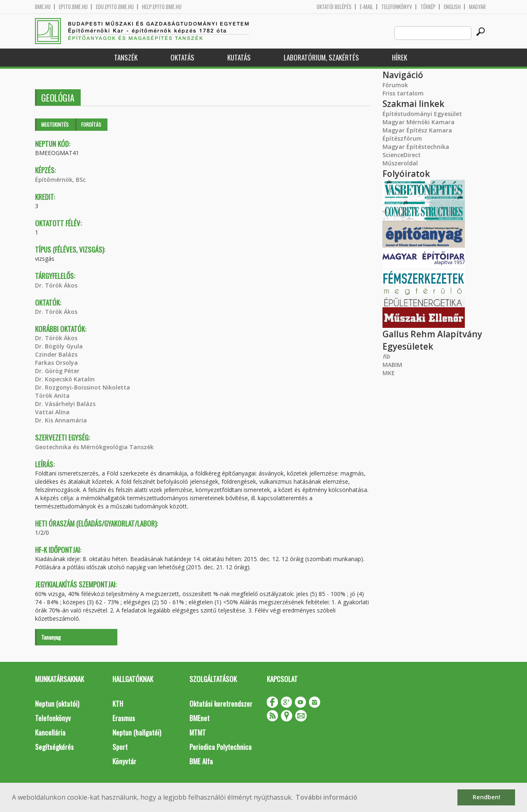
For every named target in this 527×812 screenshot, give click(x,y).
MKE (389, 373)
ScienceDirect (402, 155)
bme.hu (43, 7)
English (452, 7)
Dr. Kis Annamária (61, 420)
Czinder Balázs (56, 354)
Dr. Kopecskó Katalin (65, 379)
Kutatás (239, 57)
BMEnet (199, 718)
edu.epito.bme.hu (115, 7)
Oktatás (182, 57)
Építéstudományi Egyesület (422, 114)
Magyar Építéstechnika (416, 147)
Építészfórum (402, 138)
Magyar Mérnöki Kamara (419, 122)
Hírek (400, 57)
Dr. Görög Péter (57, 371)
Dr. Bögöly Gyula (59, 346)
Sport (120, 747)
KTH (118, 704)
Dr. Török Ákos (56, 285)
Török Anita (52, 396)
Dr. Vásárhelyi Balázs (65, 404)
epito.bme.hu (73, 7)
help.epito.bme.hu (162, 7)
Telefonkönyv (397, 7)
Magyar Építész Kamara (417, 130)
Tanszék (126, 57)
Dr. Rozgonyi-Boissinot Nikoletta (83, 387)
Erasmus (124, 718)
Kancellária (50, 732)
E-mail (366, 7)
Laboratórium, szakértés (321, 57)
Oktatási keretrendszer (221, 704)
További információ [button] (326, 797)
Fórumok (395, 85)
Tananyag (51, 637)
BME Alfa (201, 761)
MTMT (198, 732)
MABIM (392, 365)
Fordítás (91, 124)
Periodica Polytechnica (220, 747)
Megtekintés (55, 124)
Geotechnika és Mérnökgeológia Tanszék (94, 447)
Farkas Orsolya (56, 363)
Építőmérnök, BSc (60, 180)
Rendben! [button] (486, 797)
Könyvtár (124, 761)
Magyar (477, 7)
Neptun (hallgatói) (137, 732)
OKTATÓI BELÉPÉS (334, 7)
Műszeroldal (400, 163)
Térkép (428, 7)
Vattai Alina (52, 412)
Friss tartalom (403, 93)
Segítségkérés (54, 747)
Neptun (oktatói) (57, 704)
